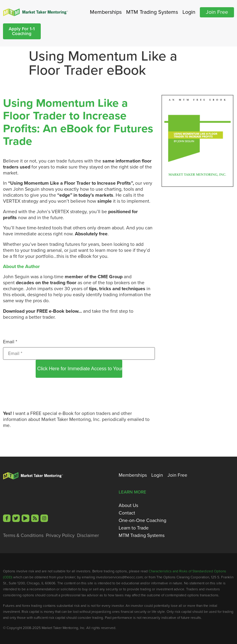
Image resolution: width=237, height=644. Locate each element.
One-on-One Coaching (142, 520)
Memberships (106, 12)
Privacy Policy (60, 535)
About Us (128, 505)
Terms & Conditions (23, 535)
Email (10, 342)
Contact (127, 513)
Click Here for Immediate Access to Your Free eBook (80, 369)
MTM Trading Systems (152, 12)
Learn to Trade (134, 528)
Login (189, 12)
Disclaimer (88, 535)
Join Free (217, 12)
